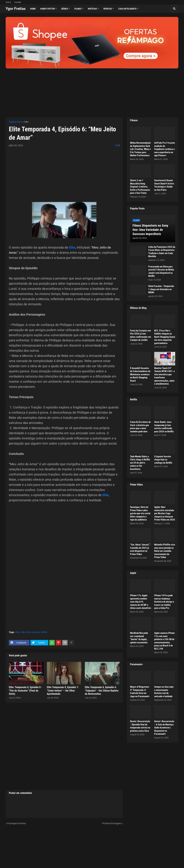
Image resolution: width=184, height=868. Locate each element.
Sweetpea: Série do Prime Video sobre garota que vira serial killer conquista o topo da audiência (140, 513)
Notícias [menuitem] (92, 9)
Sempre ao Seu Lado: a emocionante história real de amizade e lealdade (164, 692)
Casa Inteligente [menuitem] (127, 9)
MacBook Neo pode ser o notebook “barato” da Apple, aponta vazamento (139, 638)
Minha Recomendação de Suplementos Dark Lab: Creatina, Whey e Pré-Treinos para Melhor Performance (140, 149)
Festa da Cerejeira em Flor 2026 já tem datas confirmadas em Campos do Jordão (141, 335)
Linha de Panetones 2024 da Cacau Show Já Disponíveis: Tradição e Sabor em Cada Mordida (162, 252)
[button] (174, 9)
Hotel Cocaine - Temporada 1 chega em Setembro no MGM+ (161, 289)
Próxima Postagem (112, 823)
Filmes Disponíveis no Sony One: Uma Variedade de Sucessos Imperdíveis (150, 230)
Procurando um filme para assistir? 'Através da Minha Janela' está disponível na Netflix (161, 271)
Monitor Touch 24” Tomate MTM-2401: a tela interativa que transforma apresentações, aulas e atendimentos (164, 376)
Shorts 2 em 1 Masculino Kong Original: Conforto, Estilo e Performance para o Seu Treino (140, 187)
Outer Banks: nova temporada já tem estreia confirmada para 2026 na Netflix (164, 427)
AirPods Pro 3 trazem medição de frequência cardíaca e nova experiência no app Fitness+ (165, 149)
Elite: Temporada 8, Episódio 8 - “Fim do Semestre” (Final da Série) (26, 691)
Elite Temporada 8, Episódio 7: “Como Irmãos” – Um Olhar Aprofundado (63, 691)
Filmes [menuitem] (78, 9)
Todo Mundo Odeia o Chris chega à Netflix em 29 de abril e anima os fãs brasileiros (140, 463)
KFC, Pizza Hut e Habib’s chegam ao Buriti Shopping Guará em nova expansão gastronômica (165, 337)
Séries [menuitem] (65, 9)
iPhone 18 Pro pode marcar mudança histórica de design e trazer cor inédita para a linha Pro (164, 602)
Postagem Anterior (17, 823)
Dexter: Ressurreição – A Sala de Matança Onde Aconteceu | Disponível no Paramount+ (164, 728)
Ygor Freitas (16, 9)
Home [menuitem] (33, 9)
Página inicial (15, 122)
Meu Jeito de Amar (30, 632)
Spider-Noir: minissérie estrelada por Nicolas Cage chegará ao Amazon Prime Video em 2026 (165, 513)
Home (8, 2)
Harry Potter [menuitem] (47, 9)
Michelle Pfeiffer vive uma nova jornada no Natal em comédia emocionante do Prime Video (165, 551)
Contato (18, 2)
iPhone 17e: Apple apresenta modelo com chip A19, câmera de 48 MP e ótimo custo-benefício (141, 602)
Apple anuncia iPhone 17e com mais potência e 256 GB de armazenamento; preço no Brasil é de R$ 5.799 (164, 641)
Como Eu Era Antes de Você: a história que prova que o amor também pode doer (140, 427)
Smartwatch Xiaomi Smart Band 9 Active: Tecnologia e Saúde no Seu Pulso (164, 185)
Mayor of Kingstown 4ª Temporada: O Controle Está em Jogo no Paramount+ (140, 692)
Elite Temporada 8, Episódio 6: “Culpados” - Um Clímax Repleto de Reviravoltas (102, 691)
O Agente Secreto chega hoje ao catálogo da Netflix (163, 460)
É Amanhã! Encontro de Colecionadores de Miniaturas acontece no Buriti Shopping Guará (140, 374)
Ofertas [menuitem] (108, 9)
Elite (26, 122)
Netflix (44, 632)
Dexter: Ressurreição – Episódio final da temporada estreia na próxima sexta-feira (140, 726)
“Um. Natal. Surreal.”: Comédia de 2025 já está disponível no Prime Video (140, 549)
